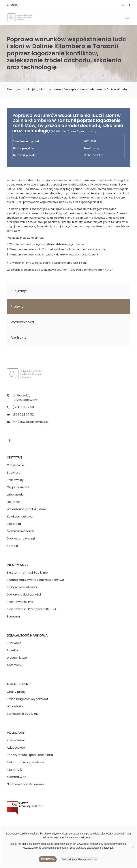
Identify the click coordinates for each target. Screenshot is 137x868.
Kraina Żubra (16, 740)
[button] (127, 20)
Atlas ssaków (16, 748)
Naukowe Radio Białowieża (25, 784)
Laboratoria (15, 495)
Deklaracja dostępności (24, 595)
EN (123, 5)
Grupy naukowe (18, 487)
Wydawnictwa (22, 322)
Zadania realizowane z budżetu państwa (35, 580)
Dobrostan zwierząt (21, 538)
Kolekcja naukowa (20, 516)
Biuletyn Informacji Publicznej (28, 573)
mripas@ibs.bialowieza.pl (31, 422)
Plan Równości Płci (20, 602)
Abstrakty (18, 337)
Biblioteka (14, 524)
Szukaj (14, 5)
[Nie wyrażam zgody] (132, 847)
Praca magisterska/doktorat (28, 699)
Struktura (14, 473)
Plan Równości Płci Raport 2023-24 (32, 609)
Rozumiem (48, 859)
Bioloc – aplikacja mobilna (25, 762)
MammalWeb (17, 777)
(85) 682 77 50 (23, 407)
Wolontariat (15, 706)
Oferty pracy (16, 692)
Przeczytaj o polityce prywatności (79, 859)
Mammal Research (20, 531)
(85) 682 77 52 (23, 414)
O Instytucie (15, 465)
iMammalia (15, 770)
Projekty (17, 306)
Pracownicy (15, 480)
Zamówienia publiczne (23, 714)
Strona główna (16, 89)
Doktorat (13, 502)
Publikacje (19, 291)
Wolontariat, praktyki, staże (26, 509)
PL (129, 5)
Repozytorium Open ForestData (30, 755)
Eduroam (13, 616)
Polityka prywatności (22, 587)
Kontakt (13, 546)
